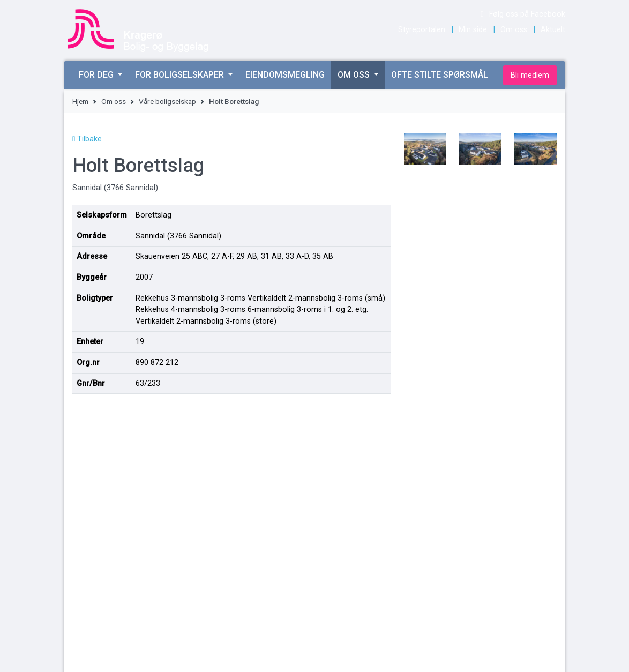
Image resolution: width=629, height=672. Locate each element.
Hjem (80, 101)
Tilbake (87, 139)
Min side (473, 30)
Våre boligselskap (167, 101)
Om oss (514, 30)
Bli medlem (530, 75)
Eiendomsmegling (285, 75)
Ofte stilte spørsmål (440, 75)
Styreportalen (422, 30)
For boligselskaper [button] (181, 75)
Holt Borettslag (234, 101)
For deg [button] (97, 75)
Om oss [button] (355, 75)
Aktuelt (553, 30)
